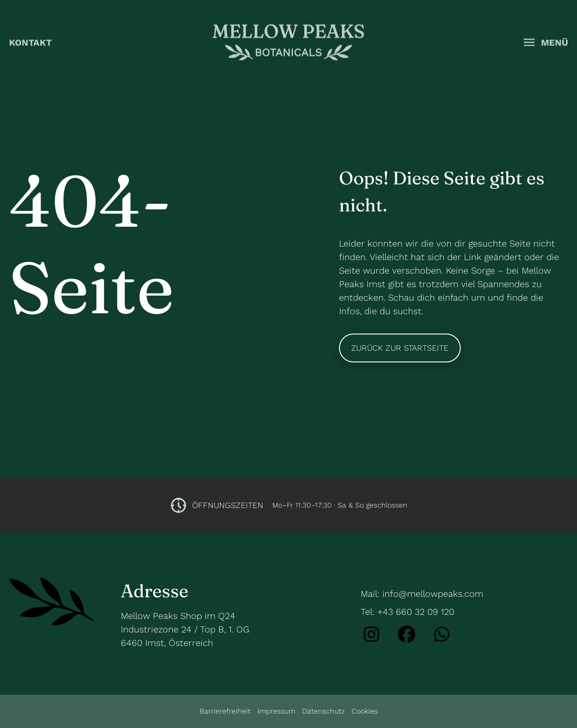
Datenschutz (323, 711)
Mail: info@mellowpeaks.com (422, 594)
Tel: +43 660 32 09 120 (408, 612)
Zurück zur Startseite (400, 348)
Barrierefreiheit (225, 711)
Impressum (276, 711)
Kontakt (30, 41)
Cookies (365, 711)
